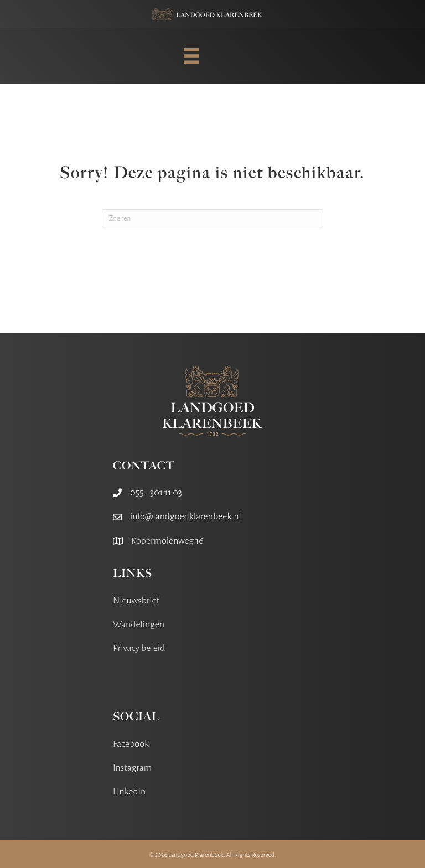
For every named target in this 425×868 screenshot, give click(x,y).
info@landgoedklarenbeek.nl (186, 516)
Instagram (132, 768)
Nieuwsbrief (136, 601)
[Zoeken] (212, 219)
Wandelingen (139, 624)
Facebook (131, 744)
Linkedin (129, 792)
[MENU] (191, 56)
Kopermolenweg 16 (167, 541)
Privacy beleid (139, 648)
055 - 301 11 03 (156, 493)
